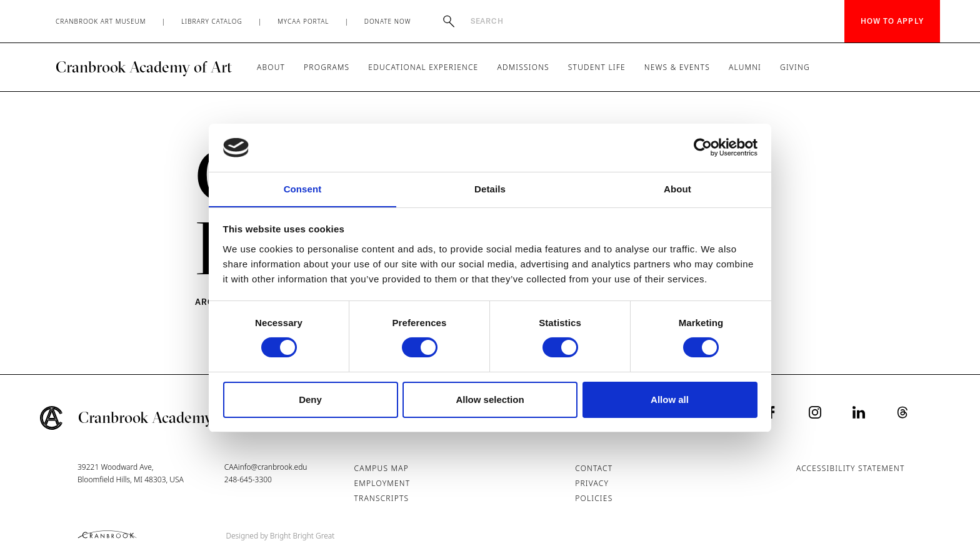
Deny (310, 400)
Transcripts (382, 498)
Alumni (745, 67)
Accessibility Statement (851, 468)
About (271, 67)
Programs (327, 67)
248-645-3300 (248, 479)
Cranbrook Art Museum (101, 21)
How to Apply (892, 21)
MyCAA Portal (303, 21)
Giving (795, 67)
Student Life (597, 67)
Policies (594, 498)
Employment (382, 483)
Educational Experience (423, 67)
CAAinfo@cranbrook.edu (266, 467)
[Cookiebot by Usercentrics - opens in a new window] (703, 147)
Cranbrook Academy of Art (144, 67)
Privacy (592, 483)
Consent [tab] (303, 188)
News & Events (677, 67)
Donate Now (388, 21)
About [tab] (677, 188)
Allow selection (490, 400)
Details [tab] (490, 188)
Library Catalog (212, 21)
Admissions (523, 67)
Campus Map (382, 468)
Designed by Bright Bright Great (281, 536)
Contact (594, 468)
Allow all (670, 400)
